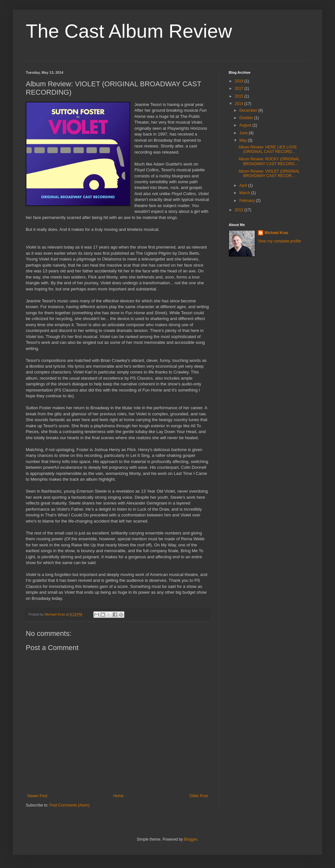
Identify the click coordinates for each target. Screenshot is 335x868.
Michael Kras (276, 233)
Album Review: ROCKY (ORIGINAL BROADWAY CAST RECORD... (269, 161)
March (245, 193)
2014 (240, 104)
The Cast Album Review (129, 31)
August (246, 125)
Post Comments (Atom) (69, 805)
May (244, 140)
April (244, 185)
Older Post (199, 796)
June (244, 133)
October (247, 118)
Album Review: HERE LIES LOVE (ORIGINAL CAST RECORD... (268, 149)
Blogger (191, 839)
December (249, 110)
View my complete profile (279, 241)
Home (119, 796)
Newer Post (37, 796)
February (248, 201)
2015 (240, 96)
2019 (240, 81)
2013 (240, 210)
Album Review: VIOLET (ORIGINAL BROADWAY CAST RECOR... (269, 174)
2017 (240, 89)
